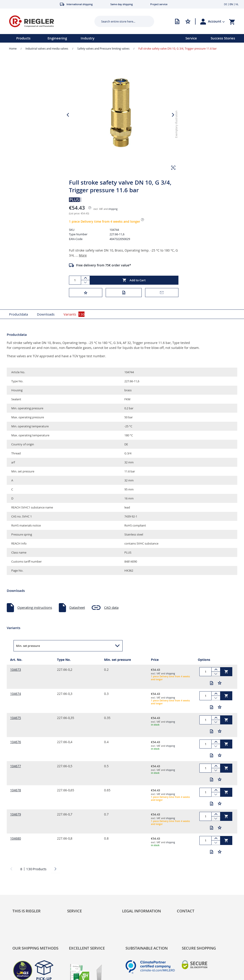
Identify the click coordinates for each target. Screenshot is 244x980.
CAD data (111, 607)
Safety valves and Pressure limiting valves (103, 48)
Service (191, 38)
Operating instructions (35, 607)
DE (226, 4)
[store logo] (46, 21)
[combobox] (121, 21)
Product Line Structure (30, 940)
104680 (16, 838)
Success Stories (223, 38)
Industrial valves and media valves (47, 48)
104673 (16, 670)
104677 (16, 766)
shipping (113, 209)
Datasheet (77, 607)
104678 (16, 790)
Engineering (57, 38)
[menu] (87, 38)
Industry (88, 38)
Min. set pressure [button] (28, 646)
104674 (16, 694)
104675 (16, 718)
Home (13, 48)
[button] (216, 21)
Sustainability (23, 926)
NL (237, 4)
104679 (16, 814)
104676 (16, 742)
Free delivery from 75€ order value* (104, 265)
